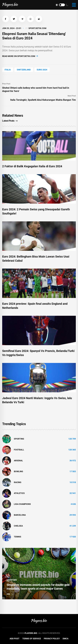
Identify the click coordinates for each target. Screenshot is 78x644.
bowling (18, 471)
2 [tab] (13, 594)
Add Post (15, 639)
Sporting (19, 439)
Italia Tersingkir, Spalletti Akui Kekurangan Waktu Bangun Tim (43, 100)
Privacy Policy (52, 639)
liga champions (22, 504)
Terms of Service (32, 639)
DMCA (66, 639)
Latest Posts (10, 121)
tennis (18, 537)
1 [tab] (8, 594)
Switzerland (24, 70)
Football (19, 450)
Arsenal (18, 461)
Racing (18, 482)
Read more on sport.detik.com (20, 56)
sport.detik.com (37, 28)
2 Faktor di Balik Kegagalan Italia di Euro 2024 (32, 166)
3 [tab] (18, 594)
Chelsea (18, 526)
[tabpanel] (39, 574)
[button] (5, 19)
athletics (19, 493)
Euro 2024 (42, 70)
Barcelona (20, 515)
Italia (8, 70)
